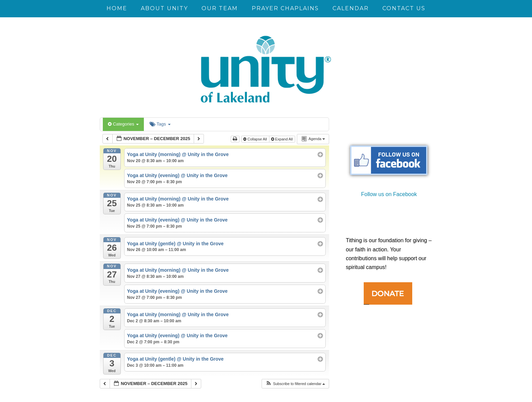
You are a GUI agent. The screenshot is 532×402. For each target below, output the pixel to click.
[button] (295, 384)
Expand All (282, 139)
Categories (123, 124)
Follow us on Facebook (389, 194)
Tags (160, 124)
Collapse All (256, 139)
